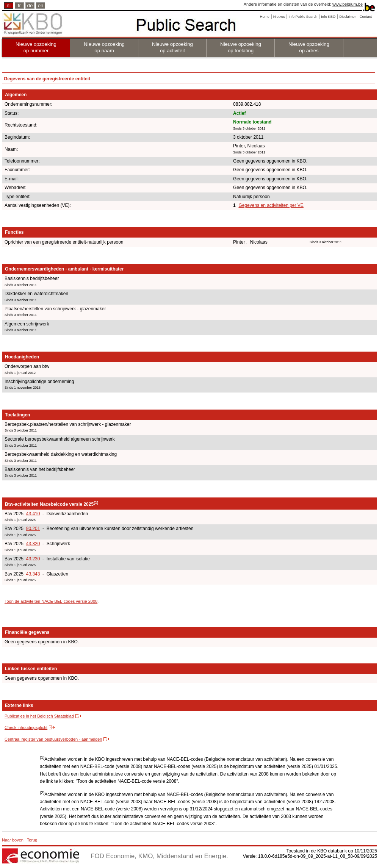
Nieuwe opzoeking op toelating (241, 47)
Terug (32, 840)
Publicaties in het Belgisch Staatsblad (39, 716)
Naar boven (13, 840)
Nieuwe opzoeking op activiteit (172, 47)
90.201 (33, 529)
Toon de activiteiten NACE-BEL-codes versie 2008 (51, 601)
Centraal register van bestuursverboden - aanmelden (53, 739)
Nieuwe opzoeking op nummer (36, 47)
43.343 (33, 574)
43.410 (33, 514)
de (30, 5)
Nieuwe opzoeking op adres (309, 47)
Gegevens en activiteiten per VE (271, 205)
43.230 (33, 559)
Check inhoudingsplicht (26, 727)
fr (19, 5)
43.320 (33, 544)
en (41, 5)
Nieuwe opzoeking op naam (104, 47)
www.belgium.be (348, 4)
